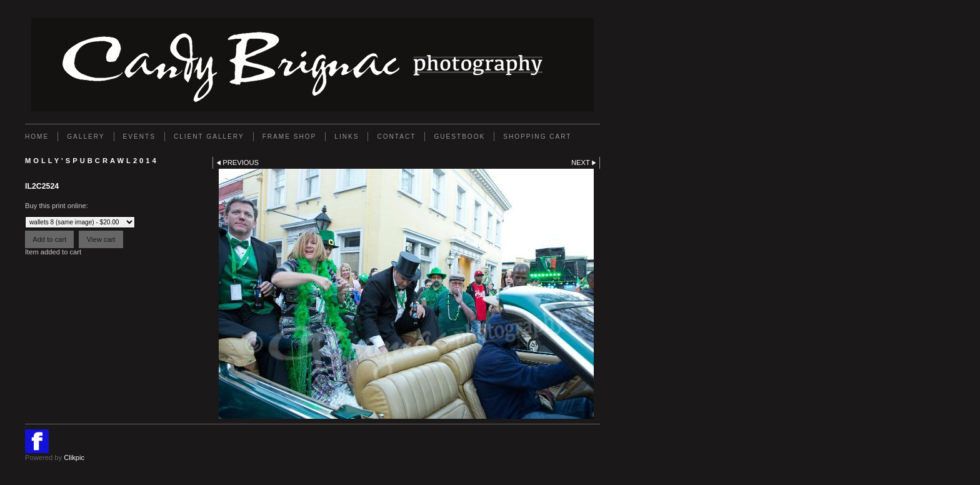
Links (347, 137)
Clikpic (74, 457)
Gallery (86, 137)
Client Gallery (209, 137)
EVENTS (139, 137)
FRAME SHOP (290, 137)
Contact (396, 137)
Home (37, 137)
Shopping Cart (537, 137)
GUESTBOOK (459, 137)
